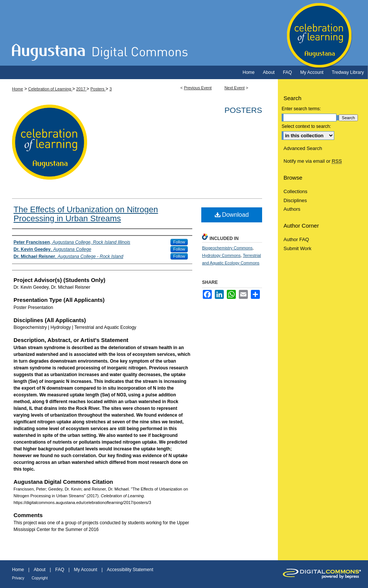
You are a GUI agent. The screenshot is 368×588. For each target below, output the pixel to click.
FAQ (60, 570)
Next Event (235, 88)
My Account (86, 570)
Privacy (18, 578)
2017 (81, 89)
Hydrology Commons (221, 255)
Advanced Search (303, 148)
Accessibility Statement (130, 570)
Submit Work (297, 248)
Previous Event (198, 88)
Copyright (40, 578)
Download (232, 215)
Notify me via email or (313, 161)
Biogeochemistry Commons (227, 248)
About (40, 570)
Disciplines (295, 200)
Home (17, 89)
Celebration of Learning (184, 33)
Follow (179, 242)
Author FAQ (296, 239)
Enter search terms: (301, 109)
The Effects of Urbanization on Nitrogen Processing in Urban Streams (86, 214)
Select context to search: (306, 126)
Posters (98, 89)
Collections (296, 191)
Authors (292, 209)
